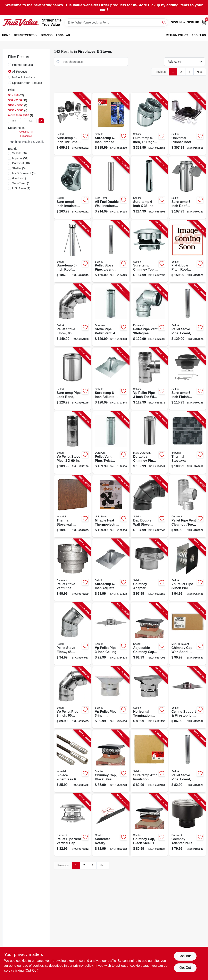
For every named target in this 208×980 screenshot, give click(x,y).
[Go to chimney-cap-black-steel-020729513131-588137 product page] (149, 825)
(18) (21, 163)
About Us (199, 35)
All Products (20, 72)
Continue (185, 956)
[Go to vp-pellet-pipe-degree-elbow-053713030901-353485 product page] (73, 697)
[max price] (30, 121)
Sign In (176, 22)
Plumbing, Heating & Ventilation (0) (31, 142)
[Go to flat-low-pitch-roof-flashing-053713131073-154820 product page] (188, 251)
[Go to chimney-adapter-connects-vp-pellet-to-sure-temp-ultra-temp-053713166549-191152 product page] (149, 570)
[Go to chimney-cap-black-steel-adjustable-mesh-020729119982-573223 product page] (111, 761)
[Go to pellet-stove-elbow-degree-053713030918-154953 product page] (73, 634)
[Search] (164, 22)
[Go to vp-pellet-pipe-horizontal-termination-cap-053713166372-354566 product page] (111, 697)
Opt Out (185, 968)
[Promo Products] (10, 65)
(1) (19, 178)
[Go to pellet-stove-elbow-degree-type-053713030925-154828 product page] (73, 315)
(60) (20, 153)
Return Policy (177, 35)
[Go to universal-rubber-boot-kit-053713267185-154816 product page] (188, 124)
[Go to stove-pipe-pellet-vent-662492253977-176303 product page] (111, 315)
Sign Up (193, 22)
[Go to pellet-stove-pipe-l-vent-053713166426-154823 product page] (188, 761)
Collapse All (26, 132)
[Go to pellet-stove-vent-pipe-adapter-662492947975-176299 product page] (73, 570)
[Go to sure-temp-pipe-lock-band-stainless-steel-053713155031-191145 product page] (73, 379)
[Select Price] (41, 121)
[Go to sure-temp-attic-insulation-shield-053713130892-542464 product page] (149, 761)
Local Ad (63, 35)
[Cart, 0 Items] (204, 22)
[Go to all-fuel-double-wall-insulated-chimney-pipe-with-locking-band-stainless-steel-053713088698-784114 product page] (111, 188)
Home (6, 35)
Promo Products (23, 65)
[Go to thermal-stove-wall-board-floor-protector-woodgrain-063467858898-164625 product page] (73, 506)
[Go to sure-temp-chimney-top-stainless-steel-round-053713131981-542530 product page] (149, 251)
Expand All (26, 136)
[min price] (15, 121)
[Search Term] (116, 22)
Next (200, 72)
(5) (19, 168)
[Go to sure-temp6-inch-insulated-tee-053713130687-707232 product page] (73, 188)
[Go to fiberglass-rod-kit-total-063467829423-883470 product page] (73, 761)
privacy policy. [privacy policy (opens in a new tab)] (84, 966)
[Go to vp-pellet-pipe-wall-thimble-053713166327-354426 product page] (188, 570)
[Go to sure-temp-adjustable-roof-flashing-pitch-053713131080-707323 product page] (111, 570)
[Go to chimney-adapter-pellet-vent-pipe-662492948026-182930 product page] (188, 825)
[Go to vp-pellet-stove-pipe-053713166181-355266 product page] (73, 442)
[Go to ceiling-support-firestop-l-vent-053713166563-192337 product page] (188, 697)
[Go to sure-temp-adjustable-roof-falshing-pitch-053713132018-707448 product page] (111, 379)
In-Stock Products (24, 77)
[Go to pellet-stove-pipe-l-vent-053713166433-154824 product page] (188, 315)
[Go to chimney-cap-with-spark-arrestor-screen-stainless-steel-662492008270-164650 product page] (188, 634)
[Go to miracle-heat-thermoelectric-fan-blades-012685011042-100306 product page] (111, 506)
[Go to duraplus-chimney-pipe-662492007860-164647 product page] (149, 442)
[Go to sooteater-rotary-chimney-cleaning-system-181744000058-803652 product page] (111, 825)
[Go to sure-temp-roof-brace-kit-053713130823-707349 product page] (73, 251)
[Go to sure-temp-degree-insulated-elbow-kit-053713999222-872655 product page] (149, 124)
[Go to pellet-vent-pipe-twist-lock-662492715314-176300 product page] (111, 442)
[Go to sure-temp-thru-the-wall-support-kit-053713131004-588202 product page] (73, 124)
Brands (47, 35)
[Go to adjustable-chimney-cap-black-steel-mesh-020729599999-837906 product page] (149, 634)
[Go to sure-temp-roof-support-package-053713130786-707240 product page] (188, 188)
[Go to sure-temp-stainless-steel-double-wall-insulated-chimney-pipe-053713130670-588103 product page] (149, 188)
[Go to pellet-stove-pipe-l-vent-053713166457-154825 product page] (111, 251)
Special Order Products (27, 83)
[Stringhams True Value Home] (21, 22)
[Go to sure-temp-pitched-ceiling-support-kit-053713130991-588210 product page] (111, 124)
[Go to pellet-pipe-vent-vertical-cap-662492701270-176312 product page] (73, 825)
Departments (24, 35)
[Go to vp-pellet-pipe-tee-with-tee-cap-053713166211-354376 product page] (149, 379)
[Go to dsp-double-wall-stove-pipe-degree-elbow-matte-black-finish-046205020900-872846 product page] (149, 506)
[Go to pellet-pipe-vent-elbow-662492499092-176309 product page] (149, 315)
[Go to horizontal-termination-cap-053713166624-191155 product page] (149, 697)
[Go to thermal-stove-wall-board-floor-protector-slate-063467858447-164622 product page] (188, 442)
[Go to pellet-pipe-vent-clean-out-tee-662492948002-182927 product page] (188, 506)
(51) (20, 158)
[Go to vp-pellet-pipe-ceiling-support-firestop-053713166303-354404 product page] (111, 634)
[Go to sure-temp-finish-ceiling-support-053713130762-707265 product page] (188, 379)
